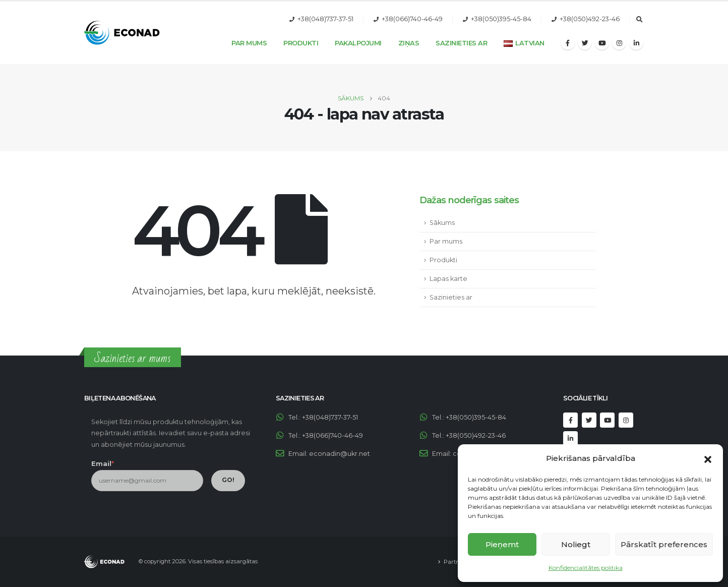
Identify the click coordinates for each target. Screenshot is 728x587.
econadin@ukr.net (340, 454)
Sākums (442, 223)
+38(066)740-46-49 (412, 19)
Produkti (301, 43)
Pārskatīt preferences (664, 544)
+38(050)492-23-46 (590, 19)
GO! (228, 480)
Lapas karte (448, 279)
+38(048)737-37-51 (325, 19)
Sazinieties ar (461, 43)
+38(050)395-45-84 (501, 19)
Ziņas (409, 43)
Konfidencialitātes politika (586, 568)
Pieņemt (502, 544)
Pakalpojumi (358, 43)
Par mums (446, 241)
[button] (708, 458)
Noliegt (576, 544)
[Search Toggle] (639, 20)
